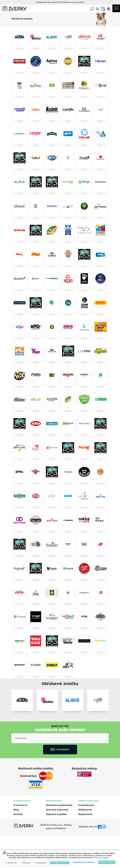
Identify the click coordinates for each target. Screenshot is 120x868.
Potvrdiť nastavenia (60, 863)
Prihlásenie (85, 842)
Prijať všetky (107, 862)
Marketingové (41, 863)
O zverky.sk (20, 837)
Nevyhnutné (12, 863)
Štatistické (26, 863)
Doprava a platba (56, 846)
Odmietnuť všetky (84, 862)
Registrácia (85, 846)
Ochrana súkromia (57, 842)
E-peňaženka (86, 837)
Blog (16, 842)
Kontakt (18, 846)
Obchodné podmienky (59, 837)
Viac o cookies (101, 858)
